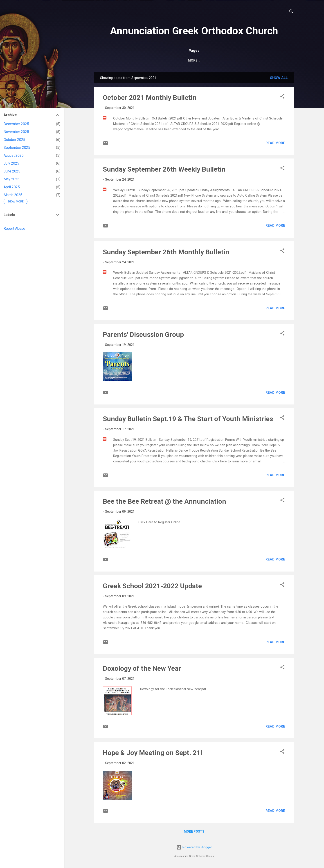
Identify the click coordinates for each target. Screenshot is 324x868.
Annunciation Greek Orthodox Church (194, 31)
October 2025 (14, 140)
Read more (275, 144)
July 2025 (11, 163)
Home (106, 60)
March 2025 (13, 195)
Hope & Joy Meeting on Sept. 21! (152, 754)
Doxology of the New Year (142, 669)
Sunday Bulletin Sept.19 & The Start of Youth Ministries (188, 420)
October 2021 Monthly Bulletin (150, 98)
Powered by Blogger (194, 847)
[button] (282, 98)
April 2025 (12, 187)
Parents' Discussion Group (143, 335)
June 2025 (12, 171)
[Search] (291, 12)
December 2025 (16, 124)
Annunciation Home (138, 60)
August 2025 (14, 155)
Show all (279, 79)
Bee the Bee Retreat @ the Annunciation (164, 502)
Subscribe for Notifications (233, 60)
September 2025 (17, 148)
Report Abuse (14, 228)
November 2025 (16, 132)
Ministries (277, 60)
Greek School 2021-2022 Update (152, 587)
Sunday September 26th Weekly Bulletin (164, 170)
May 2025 (11, 179)
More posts (194, 832)
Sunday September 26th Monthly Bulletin (166, 253)
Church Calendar (181, 60)
